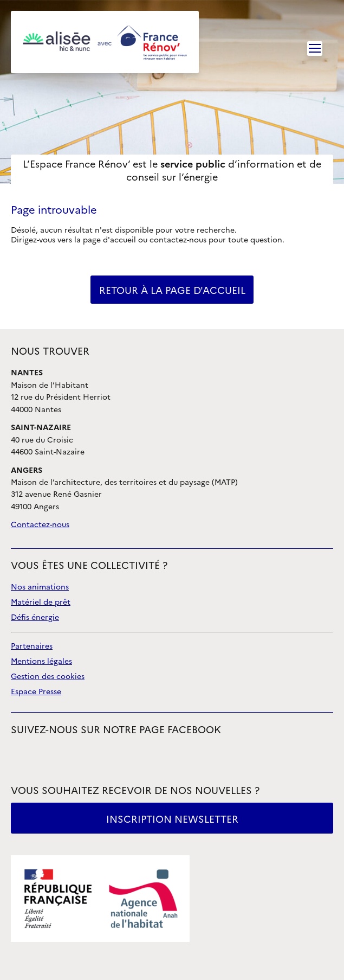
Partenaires (32, 646)
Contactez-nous (40, 525)
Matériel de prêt (41, 602)
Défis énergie (35, 617)
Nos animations (40, 587)
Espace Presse (36, 692)
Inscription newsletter (172, 819)
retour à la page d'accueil (172, 290)
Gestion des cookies (48, 677)
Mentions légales (41, 661)
